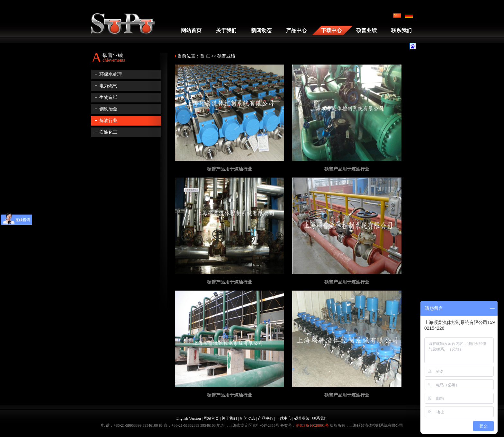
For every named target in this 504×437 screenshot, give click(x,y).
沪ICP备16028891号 (312, 425)
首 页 (205, 56)
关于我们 (226, 30)
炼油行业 (108, 121)
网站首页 (191, 30)
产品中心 (296, 30)
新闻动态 (261, 30)
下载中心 (331, 30)
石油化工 (108, 132)
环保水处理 (111, 74)
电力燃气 (108, 86)
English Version (189, 418)
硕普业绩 (366, 30)
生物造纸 (108, 97)
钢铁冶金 (108, 109)
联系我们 (401, 30)
